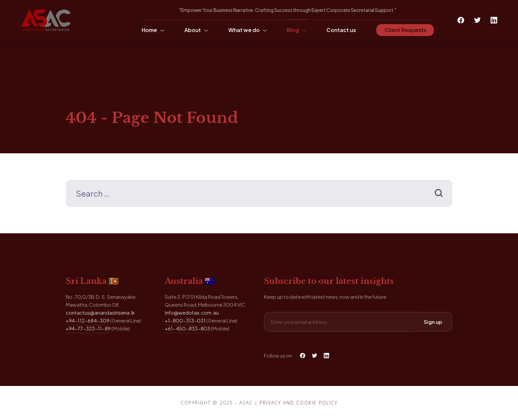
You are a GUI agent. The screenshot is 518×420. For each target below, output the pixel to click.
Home (149, 30)
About (193, 30)
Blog (293, 30)
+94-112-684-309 (88, 320)
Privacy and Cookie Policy (299, 403)
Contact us (341, 30)
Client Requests (405, 30)
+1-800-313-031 (185, 320)
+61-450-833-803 (187, 328)
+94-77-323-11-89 (88, 328)
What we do (244, 30)
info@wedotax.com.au (192, 312)
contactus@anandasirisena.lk (100, 312)
